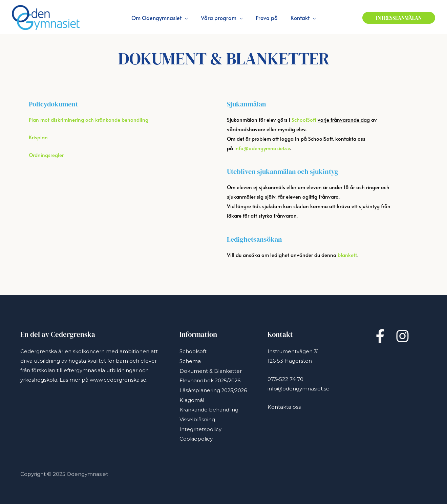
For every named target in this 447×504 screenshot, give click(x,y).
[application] (188, 18)
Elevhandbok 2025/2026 (211, 380)
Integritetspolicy (200, 427)
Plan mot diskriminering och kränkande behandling (89, 119)
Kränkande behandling (209, 408)
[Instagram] (402, 336)
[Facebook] (380, 336)
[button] (399, 18)
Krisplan (38, 137)
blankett (347, 255)
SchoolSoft (304, 119)
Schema (190, 361)
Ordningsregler (46, 155)
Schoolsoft (193, 351)
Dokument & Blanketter (211, 370)
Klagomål (192, 398)
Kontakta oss (284, 407)
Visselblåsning (197, 417)
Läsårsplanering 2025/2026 (214, 389)
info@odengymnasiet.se (262, 148)
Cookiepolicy (196, 436)
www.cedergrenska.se (118, 380)
